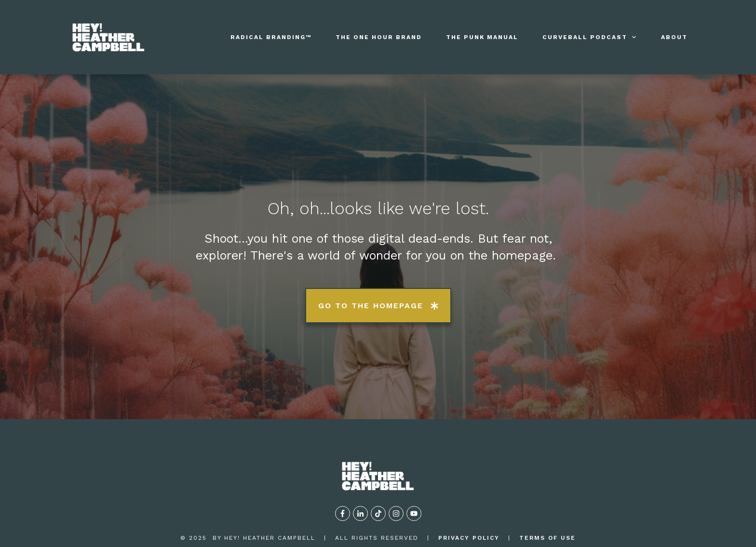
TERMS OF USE (547, 502)
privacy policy (469, 502)
